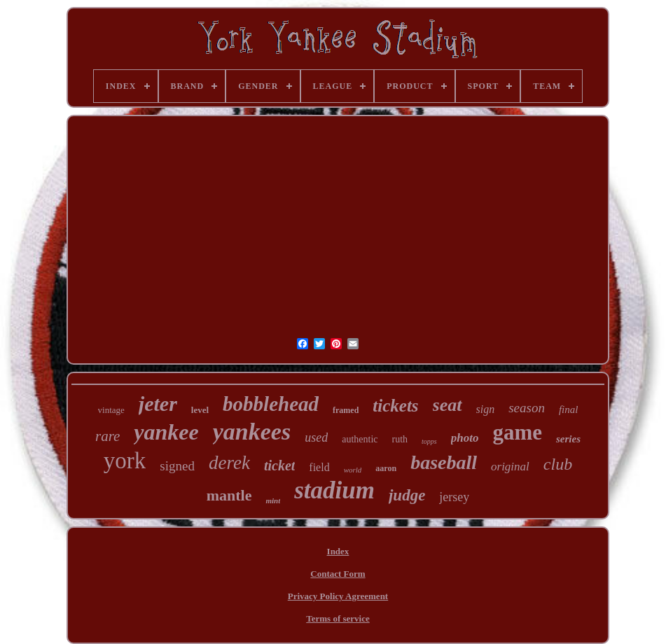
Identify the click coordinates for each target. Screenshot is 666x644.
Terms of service (338, 618)
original (510, 467)
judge (407, 495)
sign (486, 409)
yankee (166, 432)
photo (465, 438)
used (316, 437)
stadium (334, 490)
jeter (158, 404)
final (569, 409)
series (568, 439)
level (200, 410)
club (558, 464)
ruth (400, 439)
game (517, 432)
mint (273, 500)
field (319, 467)
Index (338, 551)
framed (346, 410)
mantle (229, 495)
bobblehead (271, 404)
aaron (386, 468)
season (527, 408)
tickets (395, 406)
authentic (360, 439)
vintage (111, 410)
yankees (252, 432)
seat (448, 405)
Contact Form (338, 574)
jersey (454, 497)
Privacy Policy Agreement (338, 596)
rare (107, 436)
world (353, 470)
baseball (444, 462)
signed (177, 466)
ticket (279, 465)
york (125, 461)
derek (229, 463)
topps (429, 441)
